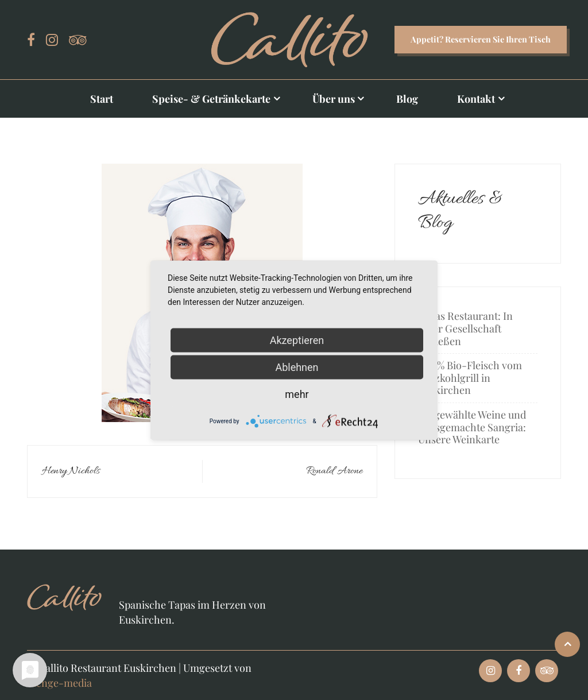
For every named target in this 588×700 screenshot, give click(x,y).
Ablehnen (297, 367)
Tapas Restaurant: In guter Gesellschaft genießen (465, 328)
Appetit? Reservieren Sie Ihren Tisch (481, 39)
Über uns (334, 99)
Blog (407, 99)
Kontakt (476, 99)
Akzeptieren (297, 340)
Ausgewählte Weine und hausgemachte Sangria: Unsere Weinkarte (472, 427)
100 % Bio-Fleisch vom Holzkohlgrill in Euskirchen (470, 378)
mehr (297, 394)
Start (102, 99)
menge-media (59, 683)
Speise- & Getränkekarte (211, 99)
